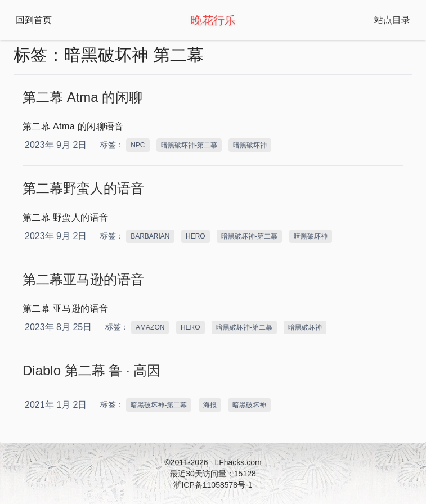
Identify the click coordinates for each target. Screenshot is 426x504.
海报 (210, 405)
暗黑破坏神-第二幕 (189, 145)
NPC (138, 145)
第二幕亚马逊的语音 (83, 279)
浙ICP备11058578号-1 (213, 485)
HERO (196, 236)
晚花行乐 (213, 20)
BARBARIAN (150, 236)
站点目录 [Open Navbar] (392, 20)
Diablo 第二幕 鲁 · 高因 (91, 370)
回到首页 (34, 20)
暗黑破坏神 (250, 145)
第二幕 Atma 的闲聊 (82, 97)
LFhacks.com (238, 462)
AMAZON (150, 327)
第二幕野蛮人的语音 (83, 188)
